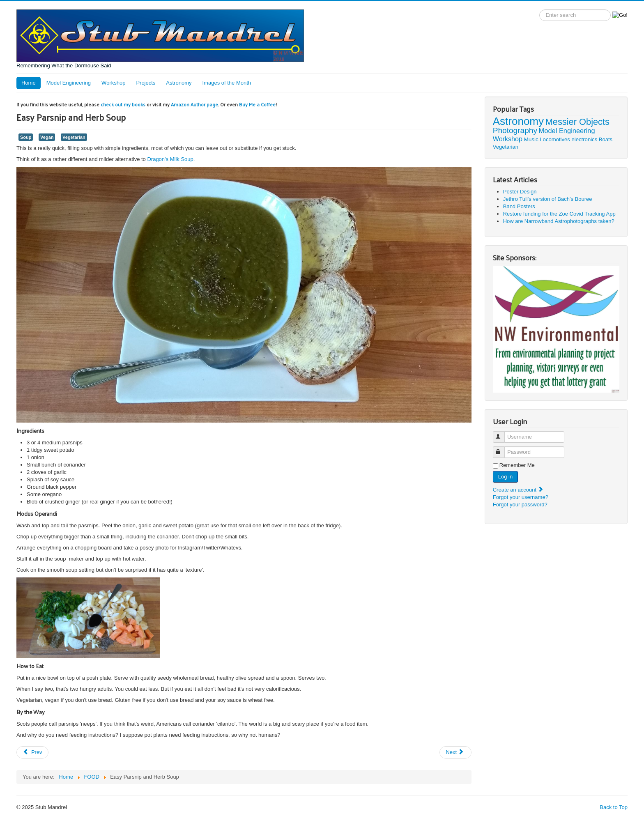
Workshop (113, 83)
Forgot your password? (520, 505)
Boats (606, 139)
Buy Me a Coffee (257, 104)
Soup (26, 137)
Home (29, 83)
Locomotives (555, 139)
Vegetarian (74, 137)
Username (503, 433)
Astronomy (179, 83)
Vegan (47, 137)
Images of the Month (227, 83)
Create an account (518, 490)
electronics (585, 139)
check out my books (123, 104)
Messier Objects (577, 122)
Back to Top (614, 807)
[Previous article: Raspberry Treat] (32, 752)
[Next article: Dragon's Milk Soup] (455, 752)
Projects (146, 83)
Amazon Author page (194, 104)
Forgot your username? (521, 497)
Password (503, 449)
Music (531, 139)
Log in (505, 477)
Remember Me (517, 465)
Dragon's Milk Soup (170, 159)
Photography (515, 130)
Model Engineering (69, 83)
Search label (539, 10)
